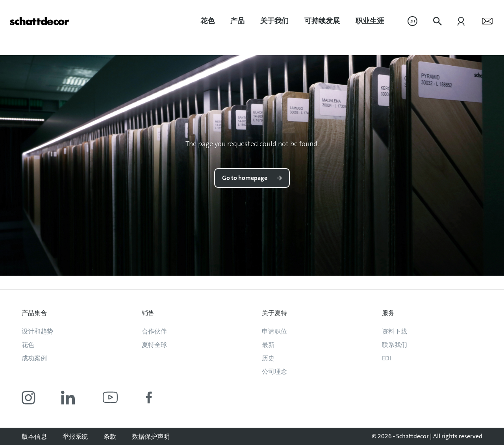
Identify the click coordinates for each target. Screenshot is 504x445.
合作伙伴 (154, 331)
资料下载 (395, 331)
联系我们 (395, 345)
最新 (268, 345)
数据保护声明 (151, 437)
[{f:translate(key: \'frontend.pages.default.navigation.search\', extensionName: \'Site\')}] (437, 21)
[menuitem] (208, 21)
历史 (268, 358)
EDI (386, 358)
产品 (237, 21)
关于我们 (274, 21)
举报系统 (75, 437)
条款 (110, 437)
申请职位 (274, 331)
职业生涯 (370, 21)
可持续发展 (322, 21)
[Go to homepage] (39, 21)
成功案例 (34, 358)
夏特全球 (154, 345)
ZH (413, 21)
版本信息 (34, 437)
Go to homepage (245, 178)
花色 (208, 21)
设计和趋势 (37, 331)
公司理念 (274, 372)
